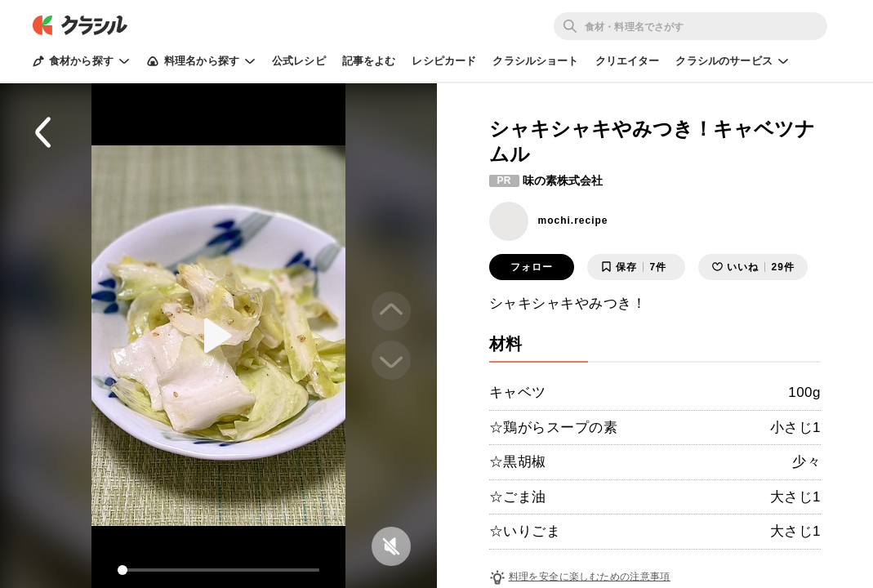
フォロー (532, 267)
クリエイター (628, 61)
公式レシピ (299, 61)
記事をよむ (369, 61)
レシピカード (444, 61)
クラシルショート (535, 61)
